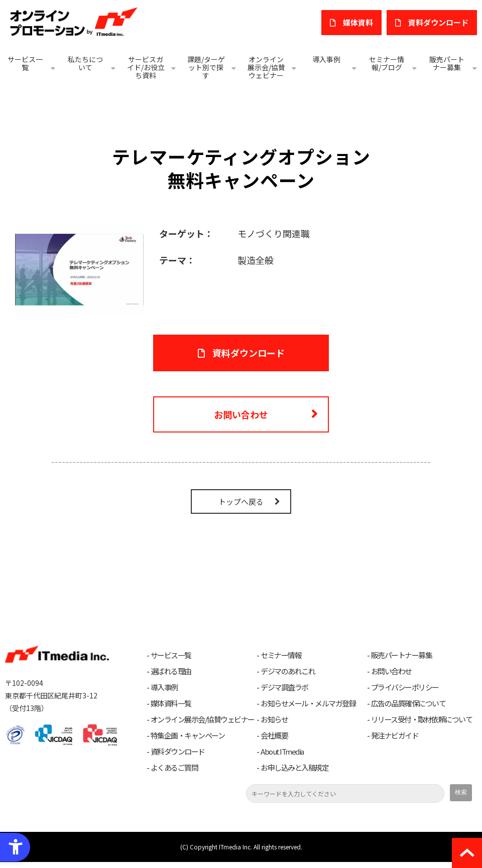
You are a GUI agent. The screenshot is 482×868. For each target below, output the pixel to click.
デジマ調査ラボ (284, 687)
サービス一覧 (25, 63)
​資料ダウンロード (438, 22)
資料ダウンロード (178, 752)
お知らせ (274, 719)
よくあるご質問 (174, 768)
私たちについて (85, 63)
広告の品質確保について (408, 703)
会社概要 (274, 736)
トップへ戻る (241, 501)
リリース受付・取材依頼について (422, 719)
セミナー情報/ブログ (387, 63)
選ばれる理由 (171, 671)
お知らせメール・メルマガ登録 (308, 703)
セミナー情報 (281, 655)
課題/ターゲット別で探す (206, 67)
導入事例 (326, 59)
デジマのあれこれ (288, 671)
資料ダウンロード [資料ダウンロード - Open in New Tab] (249, 353)
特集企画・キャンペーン (188, 736)
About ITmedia (282, 752)
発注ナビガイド (395, 736)
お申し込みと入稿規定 (294, 768)
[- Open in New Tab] (79, 268)
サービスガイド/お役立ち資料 (146, 67)
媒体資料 (358, 22)
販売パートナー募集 (447, 63)
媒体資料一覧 (171, 703)
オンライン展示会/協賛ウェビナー (266, 67)
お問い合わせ (241, 414)
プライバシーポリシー (405, 687)
